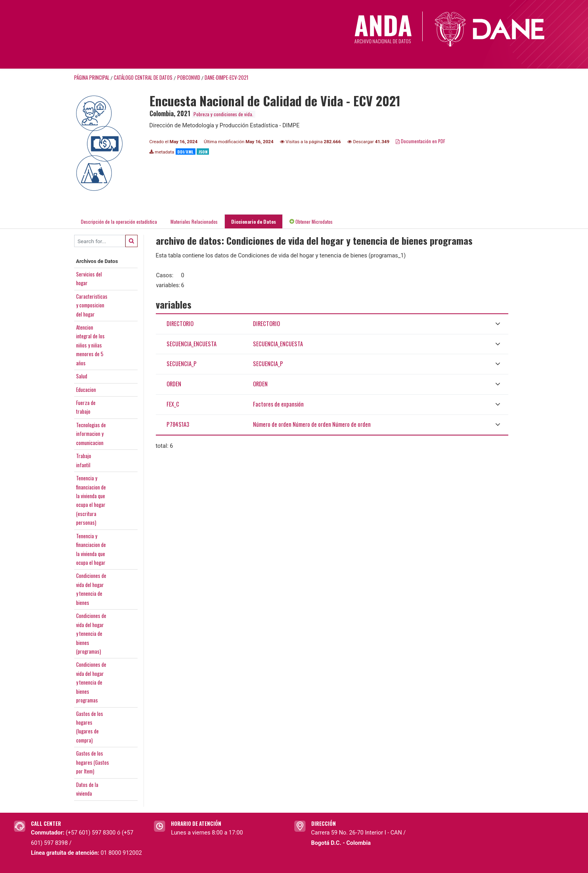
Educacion (86, 389)
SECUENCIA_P (182, 364)
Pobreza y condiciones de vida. (223, 114)
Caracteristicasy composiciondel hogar (92, 305)
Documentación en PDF (420, 141)
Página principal (92, 78)
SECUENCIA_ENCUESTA (192, 344)
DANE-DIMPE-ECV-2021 (226, 78)
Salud (82, 376)
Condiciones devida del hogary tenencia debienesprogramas (91, 682)
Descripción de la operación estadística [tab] (119, 222)
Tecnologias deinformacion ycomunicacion (91, 434)
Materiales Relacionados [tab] (194, 222)
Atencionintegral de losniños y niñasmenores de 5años (90, 345)
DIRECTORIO (180, 323)
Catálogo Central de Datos (143, 78)
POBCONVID (189, 78)
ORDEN (174, 384)
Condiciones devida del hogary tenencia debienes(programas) (91, 633)
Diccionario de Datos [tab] (254, 222)
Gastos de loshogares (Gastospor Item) (93, 762)
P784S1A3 (178, 424)
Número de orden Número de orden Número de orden (312, 424)
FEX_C (173, 404)
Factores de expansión (278, 404)
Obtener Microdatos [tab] (311, 222)
